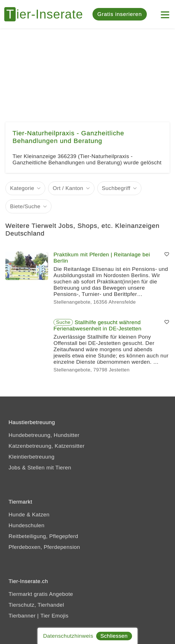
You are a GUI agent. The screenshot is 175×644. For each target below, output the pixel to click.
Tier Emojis (54, 616)
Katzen (41, 515)
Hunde (17, 515)
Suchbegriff (116, 188)
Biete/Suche (25, 206)
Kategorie (22, 188)
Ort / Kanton (68, 188)
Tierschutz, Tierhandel (36, 605)
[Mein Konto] (165, 12)
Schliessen (114, 636)
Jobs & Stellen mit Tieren (40, 468)
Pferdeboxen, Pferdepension (44, 547)
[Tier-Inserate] (47, 14)
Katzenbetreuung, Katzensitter (47, 446)
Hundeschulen (26, 525)
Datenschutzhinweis (68, 636)
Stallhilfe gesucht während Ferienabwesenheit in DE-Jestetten (97, 325)
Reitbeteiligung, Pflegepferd (43, 536)
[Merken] (167, 255)
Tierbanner (22, 616)
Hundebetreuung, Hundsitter (44, 435)
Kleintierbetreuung (31, 457)
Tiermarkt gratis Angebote (41, 594)
